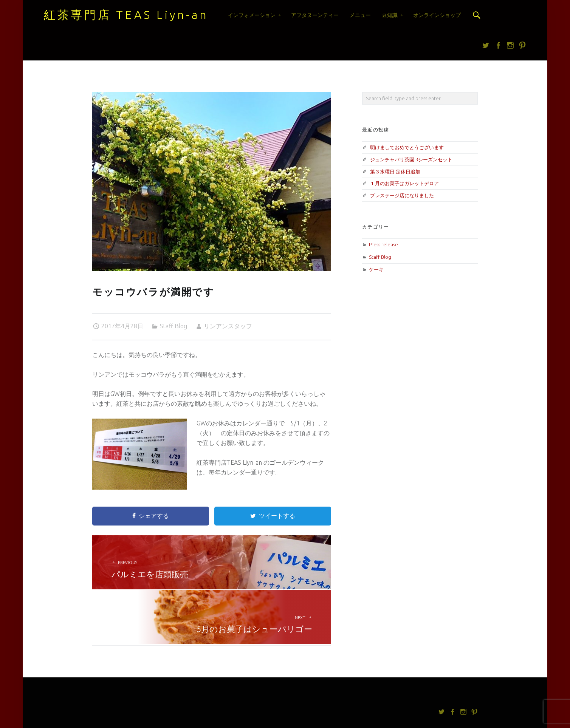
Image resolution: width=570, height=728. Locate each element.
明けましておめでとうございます (407, 147)
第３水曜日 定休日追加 (395, 172)
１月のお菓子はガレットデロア (404, 183)
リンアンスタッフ (228, 326)
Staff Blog (173, 326)
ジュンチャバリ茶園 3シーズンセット (411, 159)
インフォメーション (252, 15)
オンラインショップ (437, 15)
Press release (383, 244)
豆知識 (390, 15)
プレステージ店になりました (402, 195)
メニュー (360, 15)
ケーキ (376, 269)
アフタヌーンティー (315, 15)
